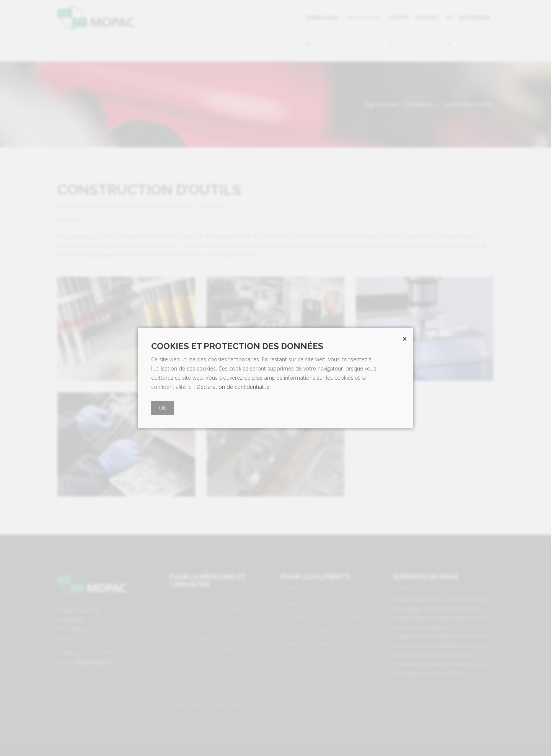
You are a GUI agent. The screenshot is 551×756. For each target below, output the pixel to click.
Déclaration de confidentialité (233, 387)
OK (162, 408)
